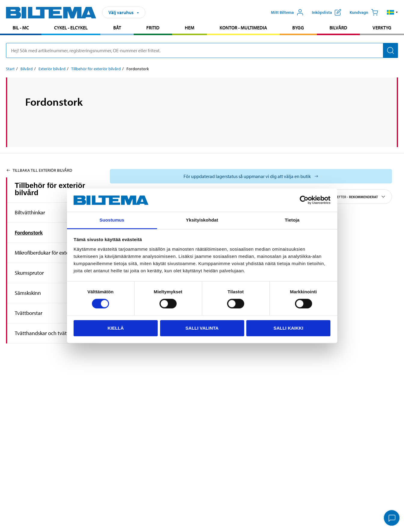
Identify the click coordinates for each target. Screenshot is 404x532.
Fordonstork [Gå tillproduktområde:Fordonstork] (29, 233)
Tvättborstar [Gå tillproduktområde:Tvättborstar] (29, 313)
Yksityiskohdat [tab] (202, 220)
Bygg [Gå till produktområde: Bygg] (298, 28)
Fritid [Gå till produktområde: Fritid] (153, 28)
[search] (202, 50)
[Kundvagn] (364, 12)
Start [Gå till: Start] (10, 69)
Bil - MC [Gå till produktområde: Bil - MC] (21, 28)
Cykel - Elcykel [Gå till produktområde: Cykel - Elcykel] (71, 28)
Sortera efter (354, 197)
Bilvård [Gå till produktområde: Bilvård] (338, 28)
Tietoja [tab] (292, 220)
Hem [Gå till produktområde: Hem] (190, 28)
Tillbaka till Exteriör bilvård (39, 170)
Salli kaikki (288, 328)
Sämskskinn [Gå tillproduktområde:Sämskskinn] (28, 293)
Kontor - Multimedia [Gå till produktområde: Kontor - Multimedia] (243, 28)
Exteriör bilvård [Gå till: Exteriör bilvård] (52, 69)
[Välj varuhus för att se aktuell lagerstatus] (251, 176)
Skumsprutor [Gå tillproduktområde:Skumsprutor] (29, 273)
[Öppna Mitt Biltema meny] (287, 12)
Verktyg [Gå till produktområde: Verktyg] (382, 28)
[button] (392, 12)
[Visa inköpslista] (327, 12)
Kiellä (116, 328)
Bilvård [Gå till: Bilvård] (27, 69)
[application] (392, 518)
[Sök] (390, 50)
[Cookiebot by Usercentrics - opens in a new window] (304, 200)
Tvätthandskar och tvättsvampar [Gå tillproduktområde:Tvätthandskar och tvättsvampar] (51, 333)
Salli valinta (202, 328)
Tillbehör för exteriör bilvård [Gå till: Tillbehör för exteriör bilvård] (96, 69)
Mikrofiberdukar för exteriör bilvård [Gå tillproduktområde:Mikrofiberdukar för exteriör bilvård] (54, 253)
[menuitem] (21, 28)
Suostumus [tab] (112, 220)
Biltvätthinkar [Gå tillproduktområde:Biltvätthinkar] (30, 212)
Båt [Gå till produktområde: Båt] (117, 28)
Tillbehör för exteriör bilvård (50, 189)
